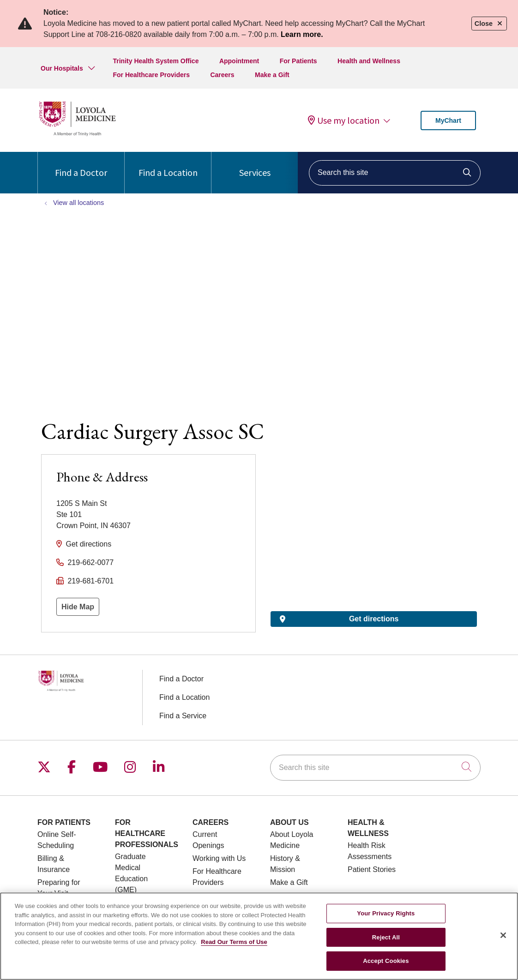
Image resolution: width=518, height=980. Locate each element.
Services (255, 165)
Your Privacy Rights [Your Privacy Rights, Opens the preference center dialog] (386, 913)
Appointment (239, 61)
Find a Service (183, 716)
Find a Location (168, 165)
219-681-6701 (90, 581)
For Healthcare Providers (151, 75)
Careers (222, 75)
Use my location (344, 120)
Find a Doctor (81, 165)
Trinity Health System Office (156, 61)
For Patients (298, 61)
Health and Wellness (369, 61)
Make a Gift (272, 75)
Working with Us (219, 858)
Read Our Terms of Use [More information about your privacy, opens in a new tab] (234, 942)
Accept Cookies (386, 961)
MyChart (448, 120)
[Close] (503, 935)
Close (489, 24)
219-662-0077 (90, 562)
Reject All (386, 937)
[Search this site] (395, 173)
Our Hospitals (62, 68)
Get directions (88, 544)
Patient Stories (372, 869)
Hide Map (78, 607)
